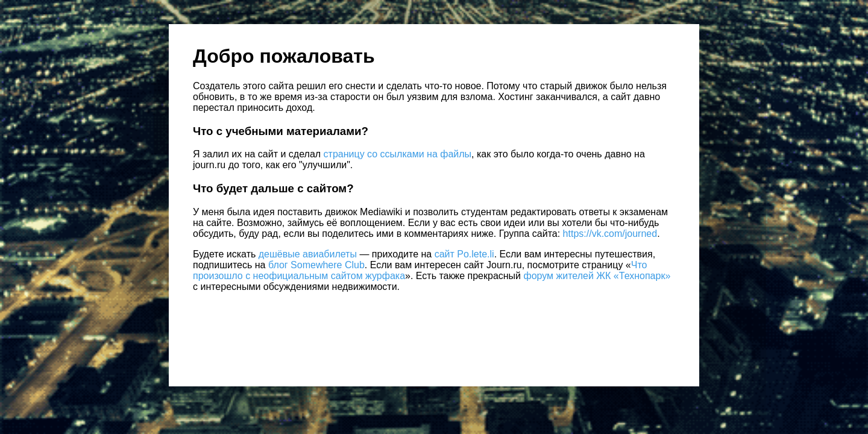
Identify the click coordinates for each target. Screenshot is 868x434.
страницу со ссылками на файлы (398, 154)
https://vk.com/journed (610, 234)
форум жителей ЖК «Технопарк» (597, 276)
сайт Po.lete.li (464, 254)
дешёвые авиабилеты (308, 254)
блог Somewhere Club (316, 265)
